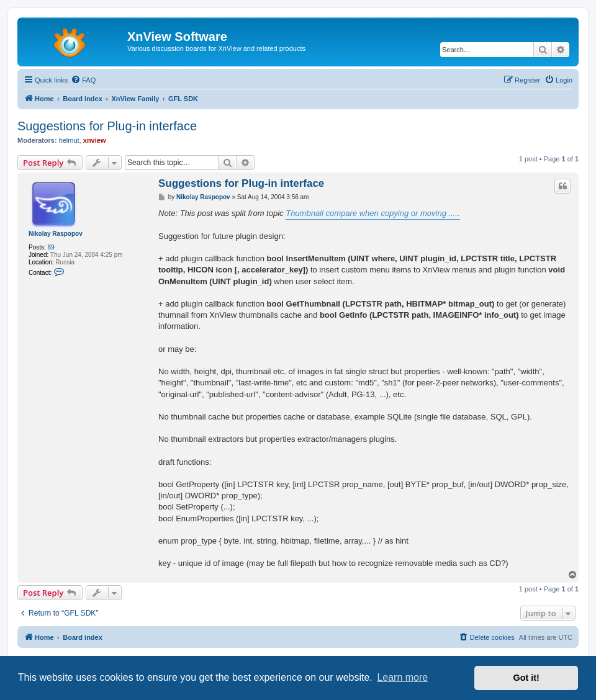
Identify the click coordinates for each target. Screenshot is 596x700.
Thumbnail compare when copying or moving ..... (372, 213)
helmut (69, 140)
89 (51, 247)
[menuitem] (83, 80)
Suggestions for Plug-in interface (107, 126)
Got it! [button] (526, 678)
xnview (95, 140)
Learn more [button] (402, 677)
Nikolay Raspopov (56, 234)
